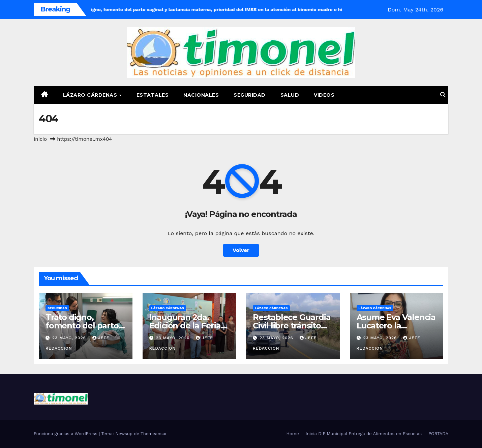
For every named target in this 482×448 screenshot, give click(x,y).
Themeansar (154, 434)
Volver (241, 250)
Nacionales (201, 95)
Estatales (153, 95)
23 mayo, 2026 (70, 338)
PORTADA (438, 434)
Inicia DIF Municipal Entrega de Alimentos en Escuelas (364, 434)
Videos (324, 95)
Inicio (40, 139)
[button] (443, 95)
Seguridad (250, 95)
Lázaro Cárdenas (91, 95)
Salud (290, 95)
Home (293, 434)
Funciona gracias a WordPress (66, 434)
